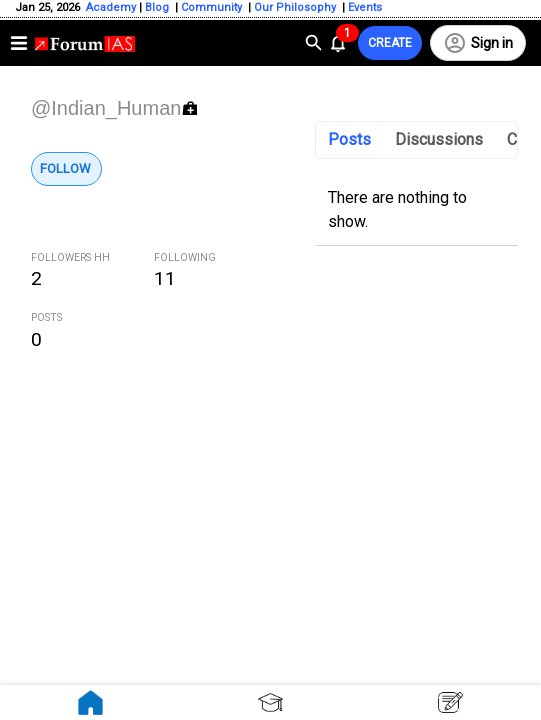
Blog (158, 7)
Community (213, 7)
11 (165, 278)
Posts (349, 139)
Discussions (439, 139)
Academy (111, 7)
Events (363, 7)
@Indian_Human (106, 108)
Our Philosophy (293, 7)
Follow (65, 168)
